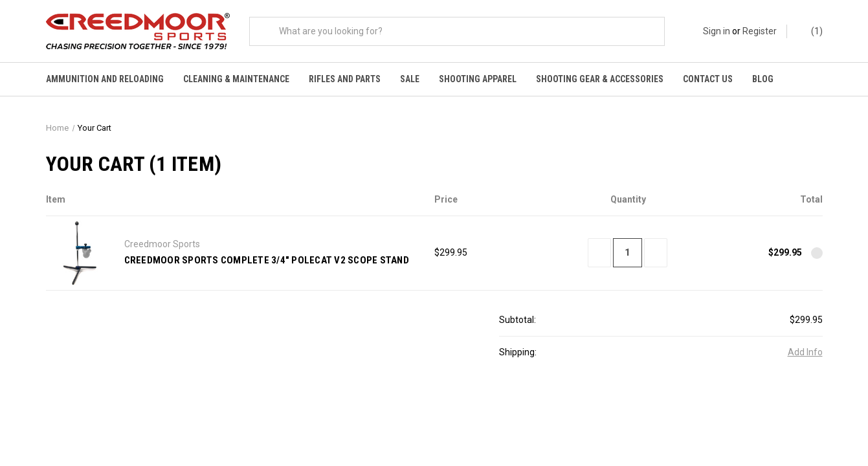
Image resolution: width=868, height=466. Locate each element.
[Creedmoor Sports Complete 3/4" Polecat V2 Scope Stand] (628, 254)
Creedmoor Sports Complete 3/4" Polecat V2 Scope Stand (267, 261)
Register (760, 31)
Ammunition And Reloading (105, 79)
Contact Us (708, 79)
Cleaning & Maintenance (236, 79)
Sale (410, 79)
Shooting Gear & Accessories (600, 79)
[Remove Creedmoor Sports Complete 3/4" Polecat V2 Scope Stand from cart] (817, 254)
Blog (763, 79)
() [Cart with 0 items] (811, 31)
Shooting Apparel (478, 79)
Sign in (717, 31)
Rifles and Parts (345, 79)
